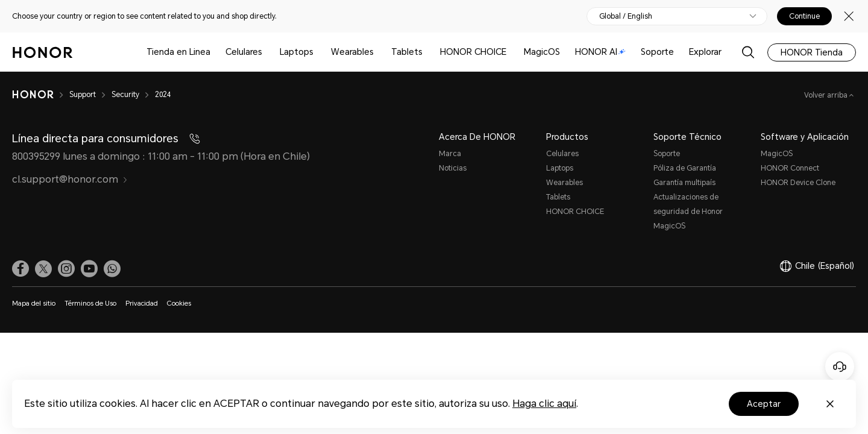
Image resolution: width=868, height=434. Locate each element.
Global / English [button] (626, 16)
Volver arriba (827, 95)
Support (83, 95)
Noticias (453, 168)
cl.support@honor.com (70, 179)
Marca (450, 154)
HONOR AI (600, 52)
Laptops (297, 52)
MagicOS (542, 52)
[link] (20, 269)
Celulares (244, 52)
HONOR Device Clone (798, 183)
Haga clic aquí (544, 404)
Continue (804, 16)
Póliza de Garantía (685, 168)
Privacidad (142, 303)
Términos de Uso (90, 303)
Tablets (407, 52)
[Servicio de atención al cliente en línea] (840, 366)
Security (125, 95)
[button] (112, 269)
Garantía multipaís (684, 183)
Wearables (352, 52)
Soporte (657, 52)
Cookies (179, 303)
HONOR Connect (790, 168)
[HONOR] (33, 95)
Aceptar (764, 404)
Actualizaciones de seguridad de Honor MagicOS (688, 212)
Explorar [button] (705, 52)
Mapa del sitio (34, 303)
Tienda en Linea (178, 52)
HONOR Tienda (812, 52)
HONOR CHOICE (473, 52)
